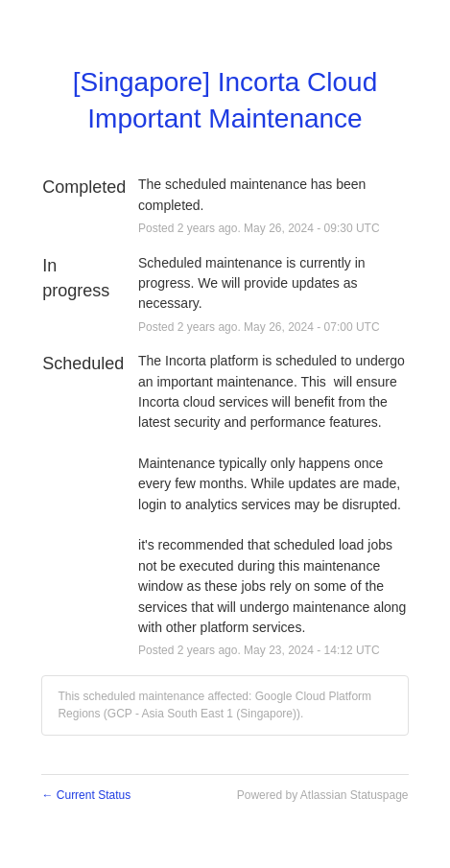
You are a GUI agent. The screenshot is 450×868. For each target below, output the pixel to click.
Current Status (86, 795)
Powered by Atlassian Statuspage (323, 795)
